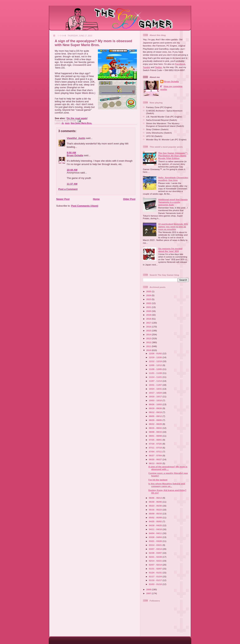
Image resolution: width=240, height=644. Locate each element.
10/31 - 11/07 (156, 385)
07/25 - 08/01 (156, 440)
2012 (149, 342)
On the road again (77, 118)
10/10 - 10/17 (156, 396)
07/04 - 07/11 (156, 452)
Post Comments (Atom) (85, 206)
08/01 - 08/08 (156, 436)
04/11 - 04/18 (156, 529)
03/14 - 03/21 (156, 545)
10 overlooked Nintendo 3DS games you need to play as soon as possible (173, 227)
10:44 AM (72, 170)
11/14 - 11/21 (156, 377)
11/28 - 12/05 (156, 369)
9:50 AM (71, 153)
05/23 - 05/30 (156, 506)
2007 (149, 593)
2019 (149, 315)
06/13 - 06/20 (156, 463)
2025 (149, 291)
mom (67, 123)
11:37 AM (72, 184)
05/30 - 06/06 (156, 502)
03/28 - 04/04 (156, 537)
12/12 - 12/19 (156, 361)
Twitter (159, 67)
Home (96, 199)
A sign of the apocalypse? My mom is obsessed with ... (168, 468)
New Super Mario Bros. (81, 123)
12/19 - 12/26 (156, 357)
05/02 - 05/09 (156, 517)
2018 (149, 319)
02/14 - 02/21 (156, 561)
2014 (149, 334)
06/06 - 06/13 (156, 498)
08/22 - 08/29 (156, 424)
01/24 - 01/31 (156, 573)
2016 (149, 327)
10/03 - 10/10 (156, 400)
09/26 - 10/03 (156, 404)
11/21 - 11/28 (156, 373)
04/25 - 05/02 (156, 521)
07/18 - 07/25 (156, 444)
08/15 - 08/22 (156, 428)
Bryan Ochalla (75, 155)
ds (63, 123)
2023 (149, 299)
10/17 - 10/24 (156, 393)
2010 (149, 350)
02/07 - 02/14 (156, 565)
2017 (149, 323)
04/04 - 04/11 (156, 533)
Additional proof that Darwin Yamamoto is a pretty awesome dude (173, 202)
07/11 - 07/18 (156, 448)
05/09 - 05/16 (156, 514)
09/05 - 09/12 (156, 416)
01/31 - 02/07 (156, 569)
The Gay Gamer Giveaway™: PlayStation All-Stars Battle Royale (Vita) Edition (173, 156)
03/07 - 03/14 (156, 549)
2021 (149, 307)
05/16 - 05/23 (156, 510)
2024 (149, 295)
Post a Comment (68, 189)
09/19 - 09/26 (156, 408)
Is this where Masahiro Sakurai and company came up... (167, 485)
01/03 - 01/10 (156, 584)
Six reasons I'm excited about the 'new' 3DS (170, 250)
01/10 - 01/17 (156, 580)
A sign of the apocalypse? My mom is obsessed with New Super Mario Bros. (93, 43)
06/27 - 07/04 (156, 455)
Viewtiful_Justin (76, 138)
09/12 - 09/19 (156, 412)
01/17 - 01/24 (156, 576)
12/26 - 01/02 (156, 353)
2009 (149, 589)
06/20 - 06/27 (156, 459)
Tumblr (147, 67)
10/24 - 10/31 (156, 389)
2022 (149, 303)
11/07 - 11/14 (156, 381)
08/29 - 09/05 (156, 420)
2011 (149, 346)
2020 (149, 311)
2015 (149, 331)
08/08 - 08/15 (156, 432)
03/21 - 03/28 (156, 541)
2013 (149, 338)
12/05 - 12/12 (156, 365)
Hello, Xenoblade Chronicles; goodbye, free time (173, 179)
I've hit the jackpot (158, 480)
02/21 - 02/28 (156, 557)
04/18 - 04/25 (156, 525)
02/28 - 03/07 (156, 553)
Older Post (129, 199)
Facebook (180, 64)
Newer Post (63, 199)
